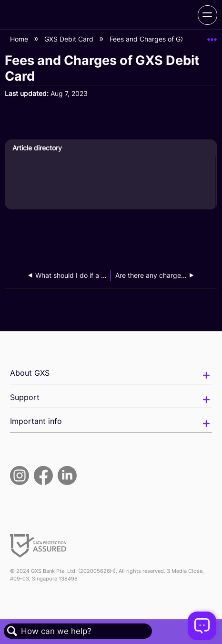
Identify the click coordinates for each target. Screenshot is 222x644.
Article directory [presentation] (37, 148)
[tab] (110, 148)
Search (12, 631)
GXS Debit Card (70, 39)
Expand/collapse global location (212, 37)
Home (20, 39)
